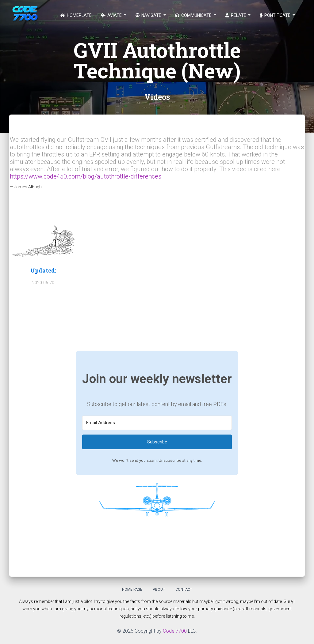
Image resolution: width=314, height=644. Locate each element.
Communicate (194, 15)
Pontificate (276, 15)
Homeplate (76, 15)
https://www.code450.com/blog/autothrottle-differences (86, 176)
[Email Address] (157, 423)
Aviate (112, 15)
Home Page (132, 589)
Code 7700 (175, 631)
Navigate (149, 15)
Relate (236, 15)
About (159, 589)
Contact (184, 589)
